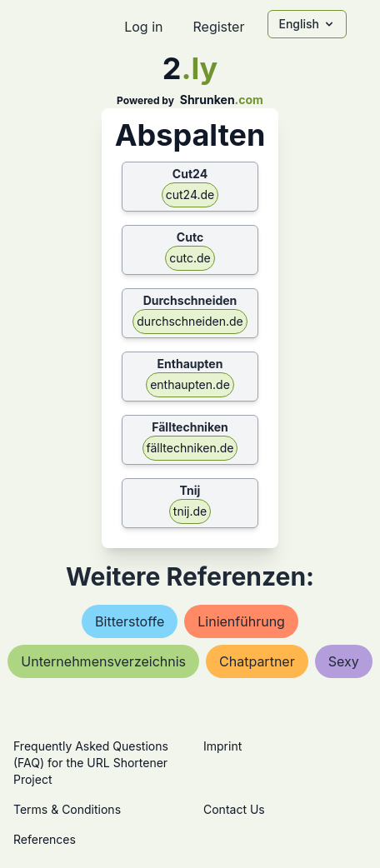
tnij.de (190, 511)
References (45, 839)
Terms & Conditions (67, 809)
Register (218, 27)
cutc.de (190, 258)
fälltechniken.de (190, 448)
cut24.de (190, 195)
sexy (344, 661)
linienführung (241, 621)
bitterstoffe (130, 621)
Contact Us (234, 809)
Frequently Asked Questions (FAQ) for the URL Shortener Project (91, 763)
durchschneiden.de (190, 321)
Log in (143, 27)
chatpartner (257, 661)
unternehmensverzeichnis (103, 661)
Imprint (222, 746)
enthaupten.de (190, 384)
